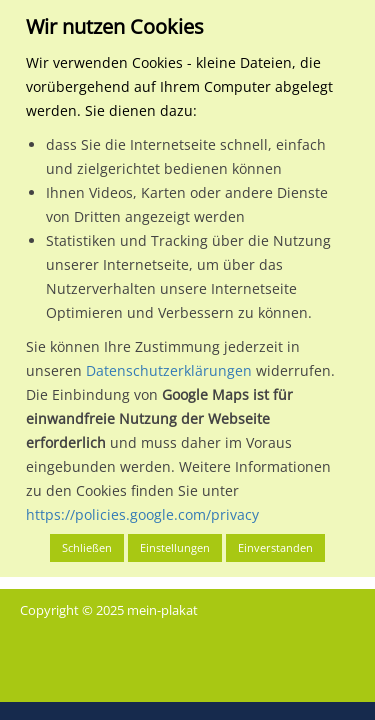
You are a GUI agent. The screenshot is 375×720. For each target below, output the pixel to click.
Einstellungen (175, 547)
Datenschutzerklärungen (169, 370)
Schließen (87, 547)
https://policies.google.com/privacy (142, 514)
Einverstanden (275, 547)
